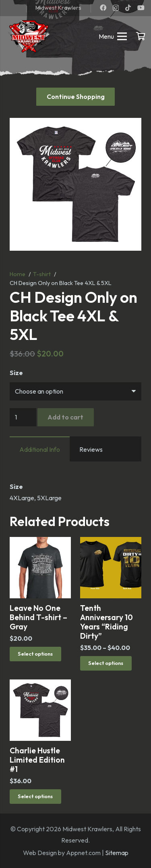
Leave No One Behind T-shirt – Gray (38, 617)
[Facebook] (103, 8)
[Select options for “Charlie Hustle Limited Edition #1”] (35, 797)
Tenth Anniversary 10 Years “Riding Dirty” (107, 622)
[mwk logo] (28, 36)
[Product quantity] (23, 417)
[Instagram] (116, 8)
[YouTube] (141, 8)
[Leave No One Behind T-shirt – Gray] (40, 543)
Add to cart (65, 417)
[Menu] (113, 36)
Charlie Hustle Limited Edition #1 (37, 760)
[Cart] (141, 36)
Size (16, 373)
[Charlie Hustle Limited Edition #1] (40, 685)
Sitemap (117, 853)
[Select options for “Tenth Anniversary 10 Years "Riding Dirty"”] (106, 663)
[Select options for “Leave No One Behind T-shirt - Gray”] (35, 654)
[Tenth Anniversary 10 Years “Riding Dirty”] (111, 543)
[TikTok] (128, 8)
